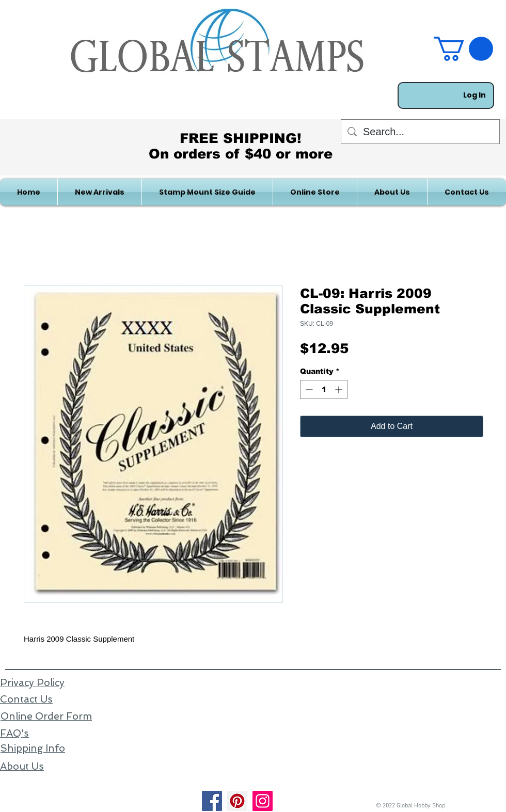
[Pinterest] (237, 801)
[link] (463, 49)
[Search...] (420, 132)
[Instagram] (263, 801)
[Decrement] (308, 389)
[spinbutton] (324, 389)
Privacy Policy (32, 683)
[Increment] (339, 389)
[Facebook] (212, 801)
